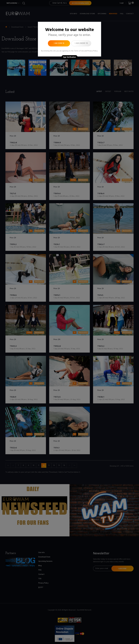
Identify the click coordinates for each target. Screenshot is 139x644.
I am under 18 (81, 43)
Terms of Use (79, 51)
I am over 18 (59, 43)
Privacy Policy (92, 51)
